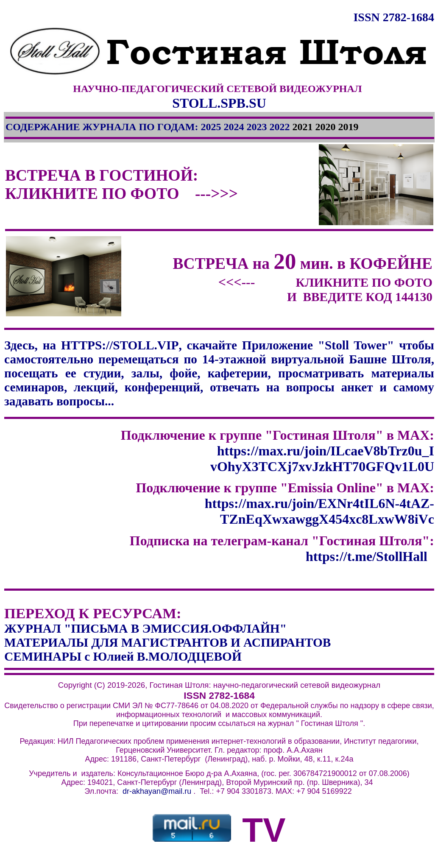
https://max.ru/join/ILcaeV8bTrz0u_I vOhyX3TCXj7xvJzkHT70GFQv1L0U (322, 459)
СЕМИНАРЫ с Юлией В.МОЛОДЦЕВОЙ (123, 656)
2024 (234, 127)
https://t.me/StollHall (368, 556)
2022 (279, 127)
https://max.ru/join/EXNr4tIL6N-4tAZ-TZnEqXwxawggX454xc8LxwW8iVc (319, 511)
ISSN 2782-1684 (394, 17)
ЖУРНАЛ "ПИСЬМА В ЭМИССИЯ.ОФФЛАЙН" (145, 628)
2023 (257, 127)
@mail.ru (176, 791)
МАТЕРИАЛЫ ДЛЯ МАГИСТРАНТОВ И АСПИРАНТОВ (167, 642)
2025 (211, 127)
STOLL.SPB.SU (219, 103)
